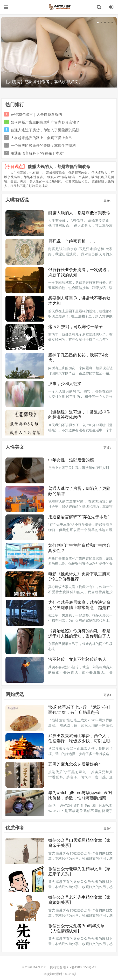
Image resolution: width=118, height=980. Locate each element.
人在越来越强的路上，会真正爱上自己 (41, 138)
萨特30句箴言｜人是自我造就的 (36, 114)
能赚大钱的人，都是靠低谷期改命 (59, 167)
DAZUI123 (59, 7)
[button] (98, 23)
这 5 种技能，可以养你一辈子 (75, 327)
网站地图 (56, 967)
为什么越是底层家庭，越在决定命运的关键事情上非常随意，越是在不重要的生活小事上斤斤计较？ (79, 608)
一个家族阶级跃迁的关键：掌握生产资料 (43, 146)
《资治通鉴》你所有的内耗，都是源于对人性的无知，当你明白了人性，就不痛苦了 (79, 636)
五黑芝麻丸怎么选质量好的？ (75, 764)
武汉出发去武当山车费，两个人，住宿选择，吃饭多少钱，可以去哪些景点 (79, 741)
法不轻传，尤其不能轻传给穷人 (77, 659)
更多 (107, 200)
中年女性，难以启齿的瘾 (71, 460)
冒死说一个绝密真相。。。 (73, 241)
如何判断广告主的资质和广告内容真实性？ (45, 122)
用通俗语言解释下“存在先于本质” (37, 153)
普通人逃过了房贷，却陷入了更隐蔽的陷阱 (45, 130)
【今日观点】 (15, 167)
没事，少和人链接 (65, 384)
